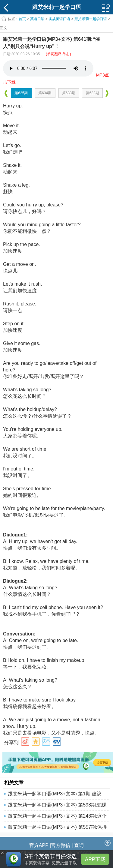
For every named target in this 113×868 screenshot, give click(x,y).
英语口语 (37, 19)
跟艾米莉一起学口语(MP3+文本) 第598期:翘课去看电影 (57, 806)
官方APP (39, 845)
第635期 (21, 93)
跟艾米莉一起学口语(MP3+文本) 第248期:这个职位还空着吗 (57, 817)
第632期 (93, 93)
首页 (22, 19)
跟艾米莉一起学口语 (91, 19)
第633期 (69, 93)
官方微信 (61, 845)
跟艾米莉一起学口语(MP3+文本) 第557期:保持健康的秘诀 (57, 829)
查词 (79, 845)
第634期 (45, 93)
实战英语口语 (59, 19)
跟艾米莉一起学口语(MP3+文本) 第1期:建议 (55, 794)
